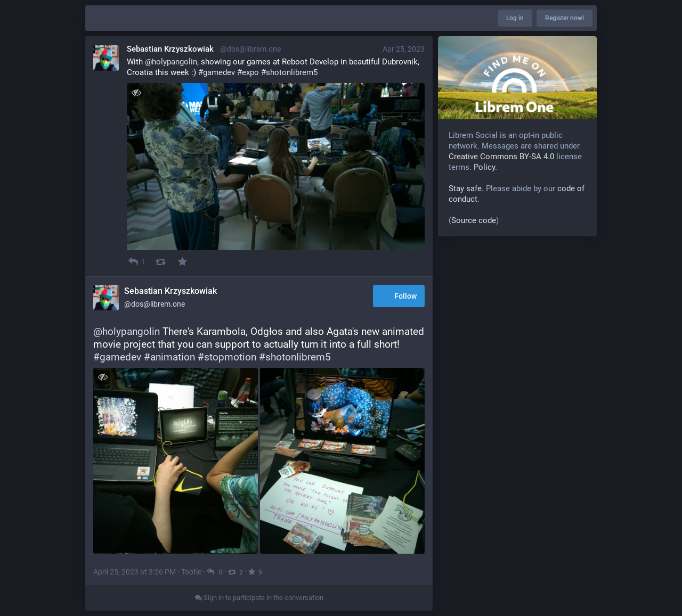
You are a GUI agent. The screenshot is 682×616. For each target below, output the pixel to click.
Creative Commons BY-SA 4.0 (501, 157)
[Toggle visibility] (136, 92)
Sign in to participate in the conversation (259, 598)
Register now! (565, 18)
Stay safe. (466, 188)
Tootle (191, 572)
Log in (515, 18)
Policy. (485, 167)
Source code (474, 220)
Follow (399, 296)
